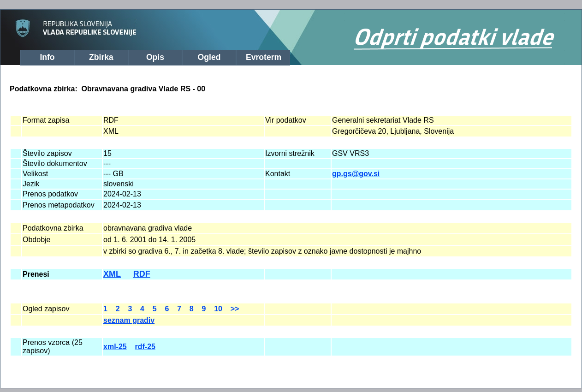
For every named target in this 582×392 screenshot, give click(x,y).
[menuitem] (47, 58)
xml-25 (115, 347)
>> (235, 309)
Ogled (209, 57)
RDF (142, 274)
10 (218, 309)
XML (112, 274)
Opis (155, 57)
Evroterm (264, 57)
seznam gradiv (129, 320)
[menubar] (152, 56)
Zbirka (101, 57)
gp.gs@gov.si (356, 174)
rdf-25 (145, 347)
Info (47, 57)
